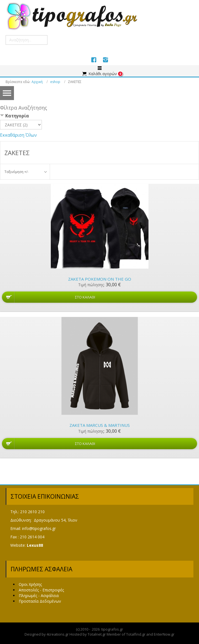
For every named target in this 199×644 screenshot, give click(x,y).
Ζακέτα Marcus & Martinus (100, 425)
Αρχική (37, 82)
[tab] (100, 116)
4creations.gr (58, 634)
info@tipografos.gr (39, 528)
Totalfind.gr (136, 634)
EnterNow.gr (164, 634)
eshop (55, 82)
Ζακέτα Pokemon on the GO (100, 279)
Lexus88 (35, 545)
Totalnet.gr (97, 634)
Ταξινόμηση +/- (16, 172)
